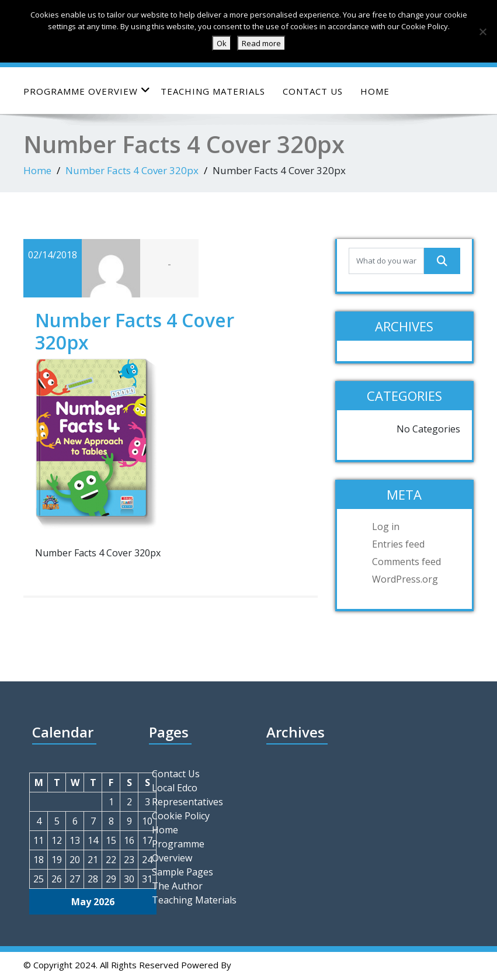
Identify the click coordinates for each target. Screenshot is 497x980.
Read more (261, 43)
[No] (482, 32)
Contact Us (313, 91)
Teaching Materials (213, 91)
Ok (222, 43)
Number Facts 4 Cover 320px (132, 170)
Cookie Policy (181, 816)
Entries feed (398, 544)
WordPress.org (405, 579)
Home (375, 91)
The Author (177, 886)
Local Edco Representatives (187, 795)
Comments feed (406, 562)
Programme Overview (87, 91)
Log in (386, 527)
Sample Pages (183, 872)
